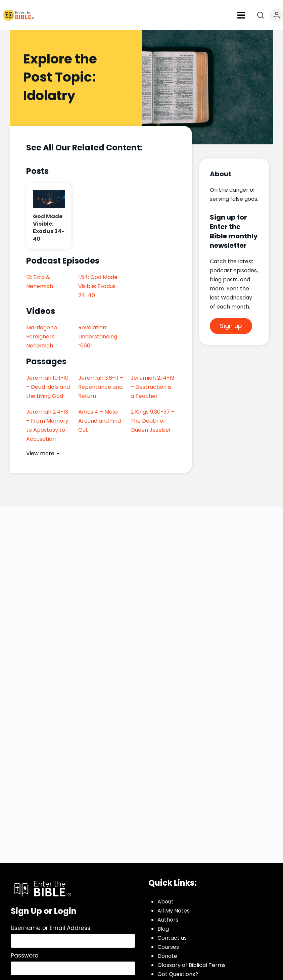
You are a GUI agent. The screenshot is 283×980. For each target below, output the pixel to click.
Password (25, 955)
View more (40, 454)
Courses (168, 947)
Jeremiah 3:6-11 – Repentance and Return (101, 387)
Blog (163, 929)
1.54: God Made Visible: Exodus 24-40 (98, 286)
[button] (241, 15)
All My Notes (174, 911)
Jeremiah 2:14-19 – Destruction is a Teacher (152, 387)
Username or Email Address (51, 928)
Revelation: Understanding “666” (98, 337)
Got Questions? (178, 974)
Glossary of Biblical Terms (192, 965)
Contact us (172, 938)
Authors (168, 920)
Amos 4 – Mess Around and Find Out (100, 421)
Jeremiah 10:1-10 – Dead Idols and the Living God (48, 387)
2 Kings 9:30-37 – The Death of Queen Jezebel (153, 421)
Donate (167, 956)
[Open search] (261, 15)
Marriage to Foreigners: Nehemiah (42, 337)
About (166, 902)
